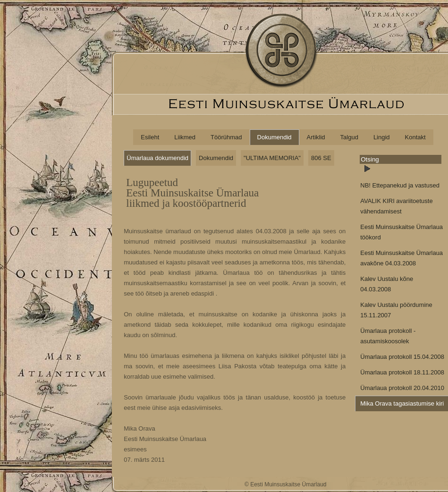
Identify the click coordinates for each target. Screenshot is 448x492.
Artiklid (316, 137)
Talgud (349, 137)
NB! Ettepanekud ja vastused (400, 185)
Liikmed (185, 137)
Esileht (150, 137)
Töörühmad (226, 137)
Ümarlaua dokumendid (157, 158)
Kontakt (415, 137)
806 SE (321, 158)
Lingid (382, 137)
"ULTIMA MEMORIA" (272, 158)
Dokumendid (275, 137)
